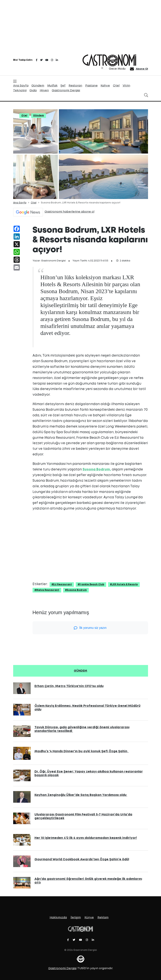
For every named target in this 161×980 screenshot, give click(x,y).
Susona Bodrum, (97, 470)
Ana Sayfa (21, 86)
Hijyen (44, 90)
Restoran (75, 86)
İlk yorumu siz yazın (90, 628)
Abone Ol (142, 69)
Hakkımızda (58, 918)
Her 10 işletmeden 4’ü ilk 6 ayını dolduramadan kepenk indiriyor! (86, 838)
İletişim (76, 918)
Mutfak (52, 86)
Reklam (103, 918)
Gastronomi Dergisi (66, 90)
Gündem (38, 86)
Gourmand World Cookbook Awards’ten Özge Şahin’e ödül (82, 859)
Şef (63, 86)
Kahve (105, 86)
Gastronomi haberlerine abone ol (69, 212)
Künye (89, 918)
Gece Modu (117, 69)
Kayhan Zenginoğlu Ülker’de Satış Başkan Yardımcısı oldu (81, 795)
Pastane (91, 86)
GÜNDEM (80, 671)
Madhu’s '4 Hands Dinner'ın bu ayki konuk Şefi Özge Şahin (82, 751)
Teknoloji (20, 90)
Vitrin (126, 86)
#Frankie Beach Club (91, 584)
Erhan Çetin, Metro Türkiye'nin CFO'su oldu (69, 686)
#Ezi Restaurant (62, 584)
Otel (116, 86)
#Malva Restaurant (47, 590)
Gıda (33, 90)
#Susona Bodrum (76, 590)
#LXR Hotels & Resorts (124, 584)
